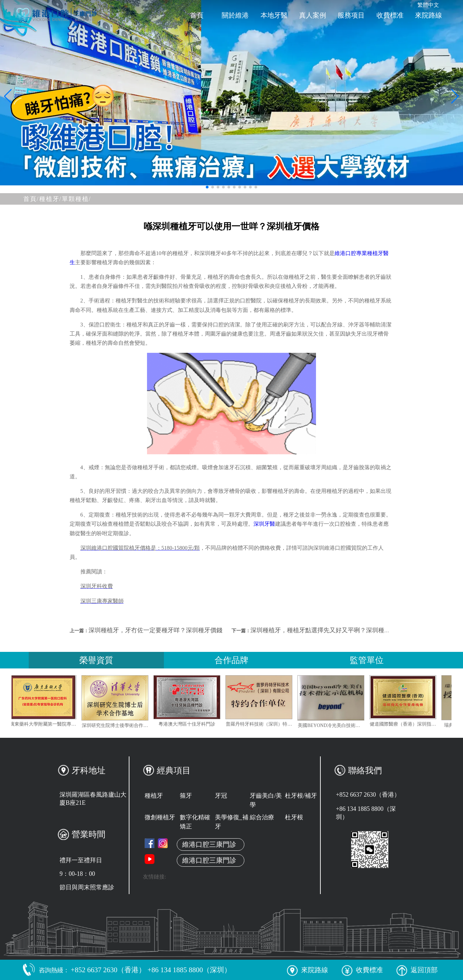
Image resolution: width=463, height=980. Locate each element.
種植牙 (154, 796)
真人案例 (313, 15)
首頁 (197, 15)
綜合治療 (262, 817)
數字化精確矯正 (195, 822)
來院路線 (429, 15)
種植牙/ (51, 199)
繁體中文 (428, 5)
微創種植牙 (160, 817)
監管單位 (367, 660)
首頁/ (31, 199)
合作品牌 (231, 660)
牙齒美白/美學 (266, 800)
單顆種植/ (77, 199)
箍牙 (186, 796)
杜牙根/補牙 (301, 796)
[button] (207, 187)
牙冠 (221, 796)
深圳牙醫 (264, 524)
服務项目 (351, 15)
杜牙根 (294, 817)
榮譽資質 (96, 660)
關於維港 (235, 15)
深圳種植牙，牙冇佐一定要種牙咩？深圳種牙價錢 (155, 630)
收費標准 (390, 15)
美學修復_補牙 (232, 822)
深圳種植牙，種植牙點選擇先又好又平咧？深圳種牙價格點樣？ (336, 630)
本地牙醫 (274, 15)
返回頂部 (417, 970)
